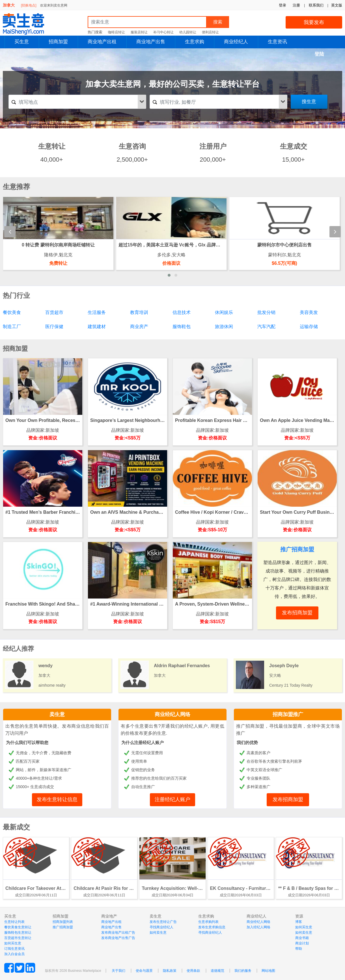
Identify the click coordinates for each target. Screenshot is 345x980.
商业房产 (139, 327)
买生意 (22, 42)
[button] (169, 275)
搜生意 (309, 102)
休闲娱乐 (224, 312)
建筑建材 (97, 327)
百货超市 (54, 312)
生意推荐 (16, 187)
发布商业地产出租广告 (118, 933)
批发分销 (266, 312)
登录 (283, 5)
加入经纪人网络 (258, 927)
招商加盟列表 (63, 922)
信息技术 (182, 312)
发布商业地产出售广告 (118, 938)
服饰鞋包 (182, 327)
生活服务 (97, 312)
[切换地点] (29, 5)
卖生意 (57, 714)
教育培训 (139, 312)
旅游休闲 (224, 327)
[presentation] (10, 232)
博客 (299, 922)
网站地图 (268, 971)
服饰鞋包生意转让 (18, 933)
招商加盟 (58, 42)
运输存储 (309, 327)
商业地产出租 (102, 42)
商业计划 (302, 943)
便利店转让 (210, 32)
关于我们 (118, 971)
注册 (296, 5)
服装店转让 (139, 32)
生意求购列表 (208, 922)
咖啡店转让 (117, 32)
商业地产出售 (151, 42)
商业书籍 (302, 938)
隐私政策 (170, 971)
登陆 (319, 54)
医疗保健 (54, 327)
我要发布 (314, 22)
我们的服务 (243, 971)
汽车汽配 (266, 327)
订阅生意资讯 (14, 949)
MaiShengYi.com (28, 24)
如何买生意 (13, 943)
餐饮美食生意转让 (18, 927)
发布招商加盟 (288, 799)
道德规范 (217, 971)
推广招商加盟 (63, 927)
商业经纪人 (236, 42)
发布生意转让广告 (163, 922)
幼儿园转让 (188, 32)
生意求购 (195, 42)
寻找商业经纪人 (161, 927)
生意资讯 (277, 42)
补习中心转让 (163, 32)
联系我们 (316, 5)
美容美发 (309, 312)
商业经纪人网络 (172, 714)
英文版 (337, 5)
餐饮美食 (12, 312)
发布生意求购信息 (212, 927)
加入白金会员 (14, 954)
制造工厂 (12, 327)
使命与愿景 (144, 971)
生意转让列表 (14, 922)
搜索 (218, 22)
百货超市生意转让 (18, 938)
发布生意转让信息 (57, 799)
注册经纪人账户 (172, 799)
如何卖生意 (158, 933)
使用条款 (193, 971)
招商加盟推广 (288, 714)
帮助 (299, 949)
